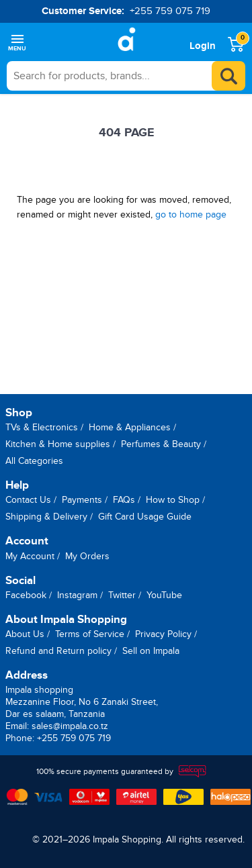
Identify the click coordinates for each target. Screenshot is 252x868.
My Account (30, 556)
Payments (82, 500)
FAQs (124, 500)
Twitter (122, 595)
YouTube (164, 595)
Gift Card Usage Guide (145, 517)
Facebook (26, 595)
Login (203, 46)
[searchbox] (126, 76)
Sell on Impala (151, 651)
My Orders (87, 556)
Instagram (77, 595)
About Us (25, 634)
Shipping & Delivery (46, 517)
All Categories (34, 461)
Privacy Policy (163, 634)
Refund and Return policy (58, 651)
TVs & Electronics (42, 427)
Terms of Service (90, 634)
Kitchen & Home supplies (58, 444)
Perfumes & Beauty (161, 444)
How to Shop (173, 500)
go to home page (191, 214)
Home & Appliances (130, 427)
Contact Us (28, 500)
